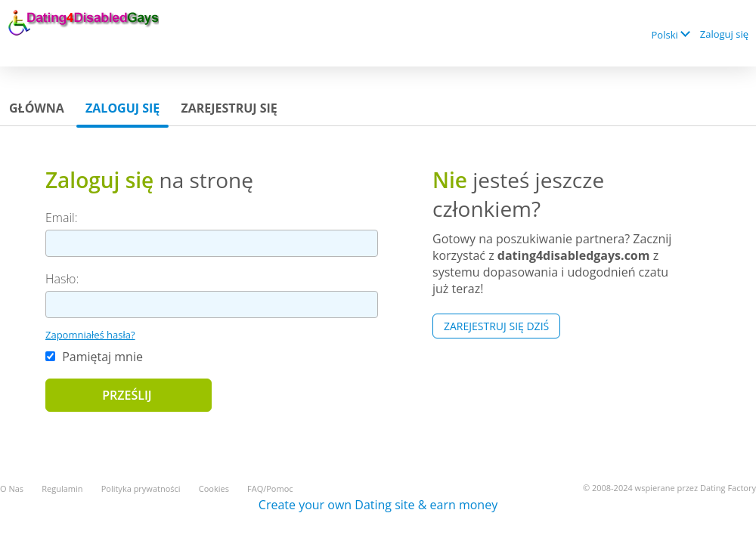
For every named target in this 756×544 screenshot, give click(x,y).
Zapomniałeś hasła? (90, 335)
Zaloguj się (724, 34)
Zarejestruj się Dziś (496, 326)
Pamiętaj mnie (94, 357)
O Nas (12, 488)
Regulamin (62, 488)
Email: (62, 218)
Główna (37, 108)
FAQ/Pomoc (270, 488)
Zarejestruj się (229, 108)
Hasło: (62, 279)
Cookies (214, 488)
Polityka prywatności (141, 488)
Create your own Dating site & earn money (378, 505)
